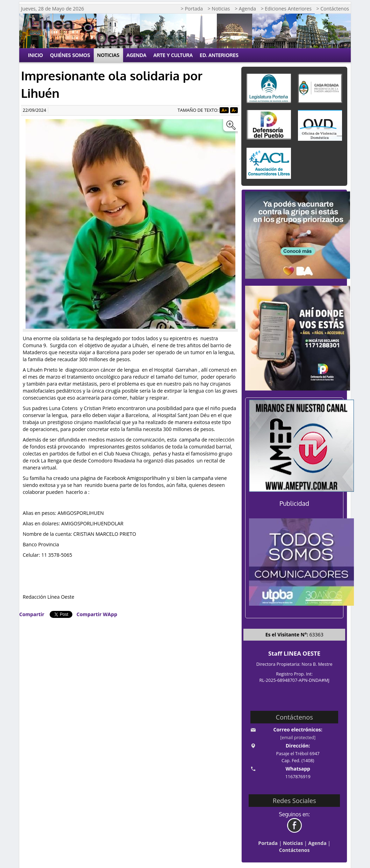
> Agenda (245, 9)
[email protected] (298, 738)
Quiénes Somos (70, 55)
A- (234, 110)
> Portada (192, 9)
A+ (224, 110)
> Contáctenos (333, 9)
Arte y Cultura (173, 55)
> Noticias (219, 9)
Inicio (35, 55)
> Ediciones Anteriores (286, 9)
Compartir (32, 614)
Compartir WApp (97, 614)
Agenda (137, 55)
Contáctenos (294, 850)
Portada (268, 843)
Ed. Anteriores (219, 55)
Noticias (108, 55)
